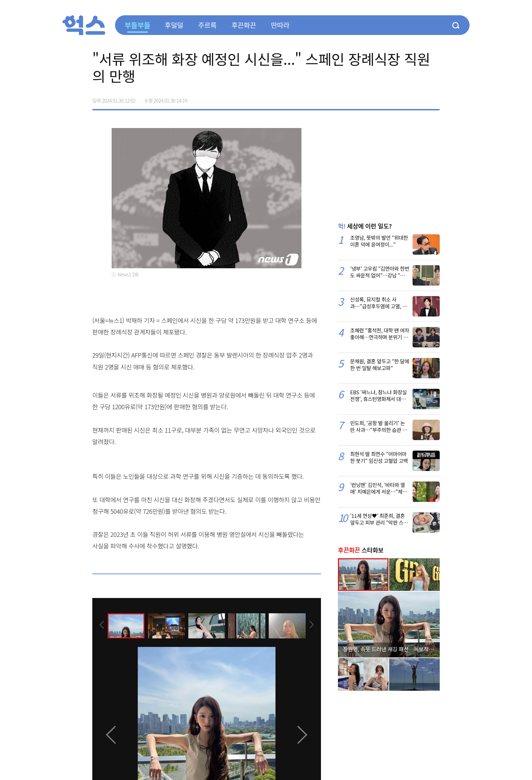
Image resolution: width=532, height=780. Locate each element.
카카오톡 (420, 98)
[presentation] (101, 625)
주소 (434, 98)
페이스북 (392, 98)
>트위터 (406, 98)
